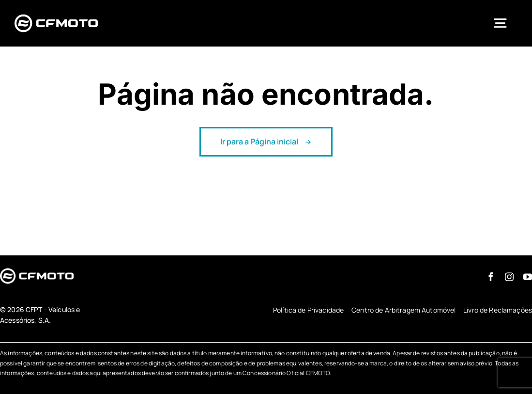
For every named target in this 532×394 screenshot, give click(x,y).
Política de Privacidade (308, 310)
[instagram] (509, 277)
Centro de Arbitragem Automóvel (403, 310)
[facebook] (491, 277)
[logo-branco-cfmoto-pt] (56, 15)
